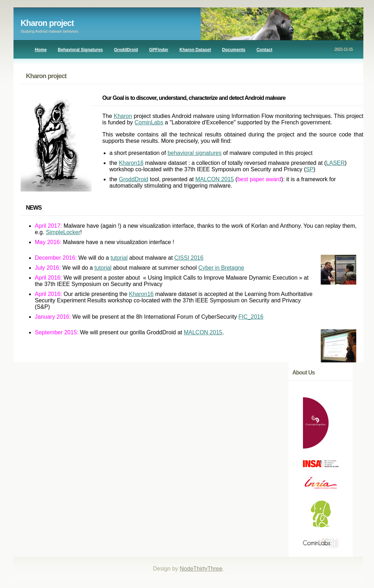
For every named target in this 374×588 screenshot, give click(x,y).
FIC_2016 (251, 317)
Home (41, 50)
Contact (264, 50)
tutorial (119, 258)
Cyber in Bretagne (221, 268)
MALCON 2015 (215, 179)
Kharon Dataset (195, 50)
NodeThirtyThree (201, 569)
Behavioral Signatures (80, 50)
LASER (335, 163)
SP (310, 169)
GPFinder (159, 50)
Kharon (123, 116)
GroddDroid (126, 50)
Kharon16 (131, 163)
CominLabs (149, 122)
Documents (234, 50)
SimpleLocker (63, 232)
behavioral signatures (195, 153)
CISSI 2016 (189, 258)
